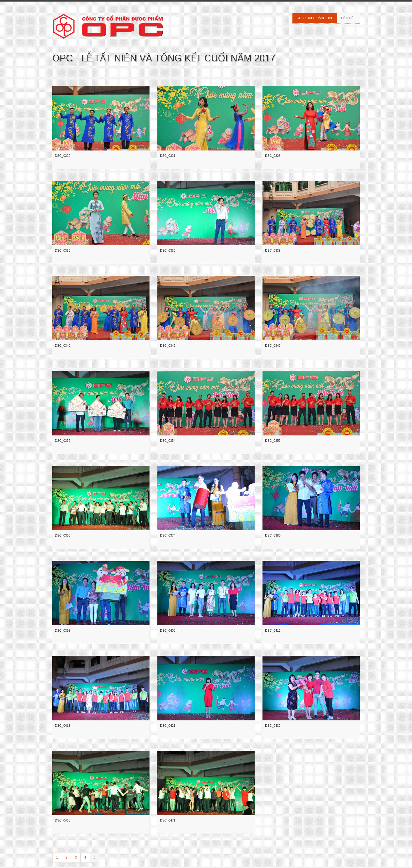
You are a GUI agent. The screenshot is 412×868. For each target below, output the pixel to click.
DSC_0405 (168, 631)
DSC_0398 (63, 631)
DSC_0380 (273, 536)
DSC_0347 (273, 346)
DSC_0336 (168, 251)
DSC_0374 (168, 536)
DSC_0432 (273, 726)
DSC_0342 (168, 346)
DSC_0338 (273, 251)
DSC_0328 (273, 156)
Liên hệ (347, 18)
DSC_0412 (273, 631)
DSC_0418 (63, 726)
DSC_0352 (63, 441)
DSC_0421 (168, 726)
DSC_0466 (63, 820)
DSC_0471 (168, 820)
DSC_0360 (63, 536)
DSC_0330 (63, 251)
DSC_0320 (63, 156)
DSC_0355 (273, 441)
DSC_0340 (63, 346)
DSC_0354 (168, 441)
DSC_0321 (168, 156)
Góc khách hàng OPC (315, 18)
